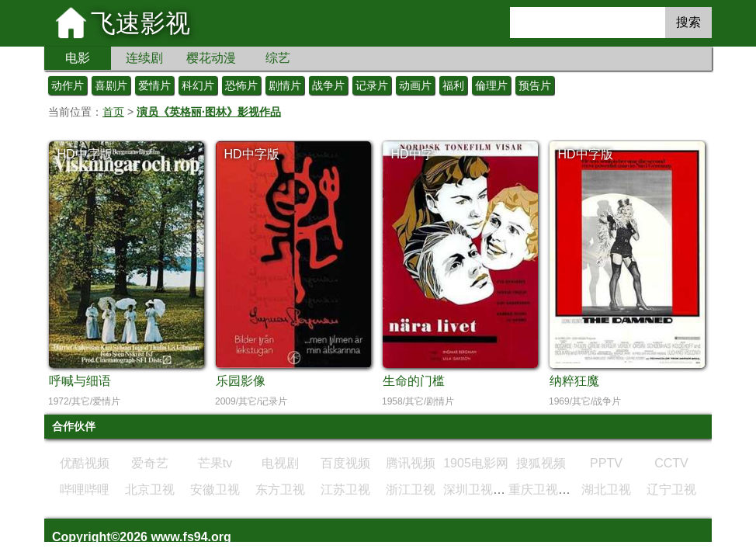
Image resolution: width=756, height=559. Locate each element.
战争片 (328, 85)
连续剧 (144, 58)
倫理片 (491, 85)
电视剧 (280, 463)
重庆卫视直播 (546, 490)
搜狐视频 (541, 463)
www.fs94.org (191, 537)
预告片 (535, 85)
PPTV (606, 463)
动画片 (415, 85)
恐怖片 (241, 85)
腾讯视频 (411, 463)
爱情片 (154, 85)
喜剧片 (111, 85)
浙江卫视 (411, 490)
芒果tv (215, 463)
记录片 (372, 85)
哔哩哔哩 (85, 490)
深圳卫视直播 (480, 490)
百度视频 (345, 463)
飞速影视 (140, 23)
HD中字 (412, 154)
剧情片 (285, 85)
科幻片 (198, 85)
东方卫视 (280, 490)
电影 (78, 58)
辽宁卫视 (671, 490)
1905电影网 (476, 463)
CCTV (671, 463)
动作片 (68, 85)
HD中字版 (84, 154)
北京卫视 (150, 490)
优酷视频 (85, 463)
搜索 (688, 22)
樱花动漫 (211, 58)
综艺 (278, 58)
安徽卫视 (215, 490)
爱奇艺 (150, 463)
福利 (453, 85)
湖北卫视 (606, 490)
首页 (113, 112)
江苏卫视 (345, 490)
